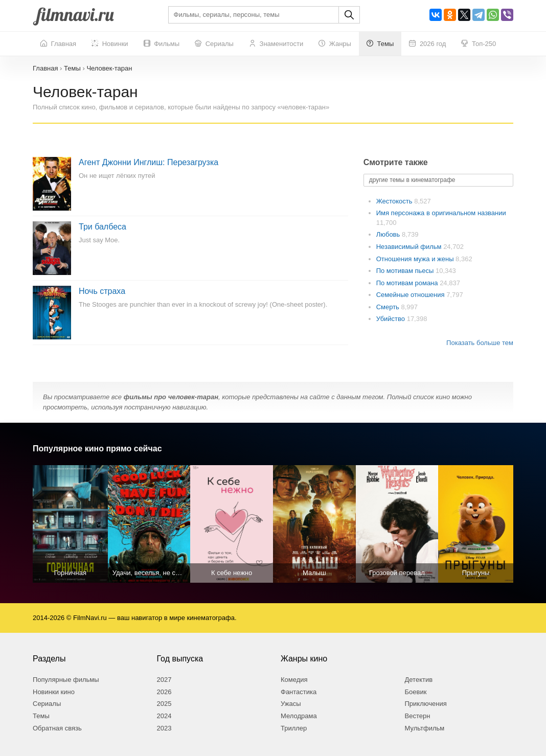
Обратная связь (57, 728)
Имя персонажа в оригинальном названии (441, 213)
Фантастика (299, 692)
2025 (164, 704)
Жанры (335, 44)
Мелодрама (299, 716)
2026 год (427, 44)
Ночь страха (102, 291)
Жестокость (395, 201)
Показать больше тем (480, 343)
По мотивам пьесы (406, 271)
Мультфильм (425, 728)
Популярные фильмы (66, 680)
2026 (164, 692)
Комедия (294, 680)
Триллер (294, 728)
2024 (164, 716)
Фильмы (162, 44)
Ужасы (291, 704)
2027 (164, 680)
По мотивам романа (408, 283)
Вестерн (418, 716)
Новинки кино (54, 692)
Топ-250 (479, 44)
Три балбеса (103, 227)
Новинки (110, 44)
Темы (380, 44)
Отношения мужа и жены (416, 259)
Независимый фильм (410, 247)
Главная (58, 44)
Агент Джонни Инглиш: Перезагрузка (149, 162)
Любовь (389, 234)
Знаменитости (276, 44)
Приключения (426, 704)
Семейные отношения (411, 295)
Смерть (389, 307)
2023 (164, 728)
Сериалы (214, 44)
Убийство (392, 319)
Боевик (416, 692)
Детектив (419, 680)
